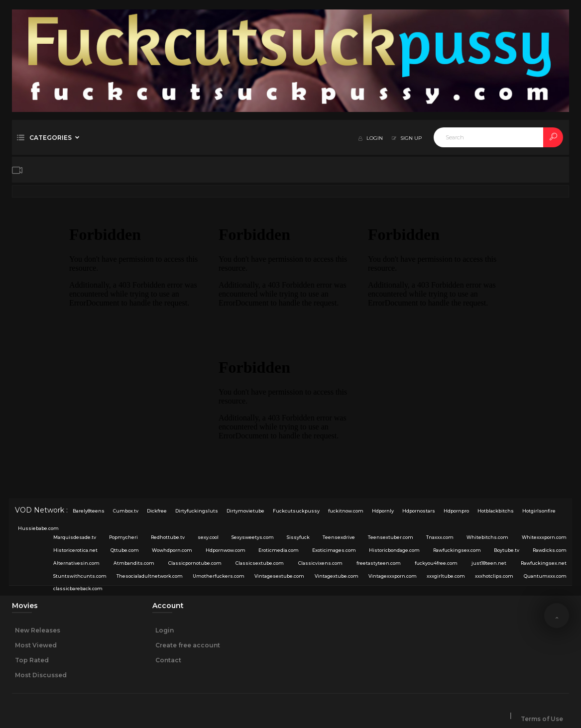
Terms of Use (542, 719)
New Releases (38, 630)
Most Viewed (36, 645)
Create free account (188, 645)
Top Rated (32, 660)
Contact (168, 660)
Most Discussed (41, 675)
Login (165, 630)
